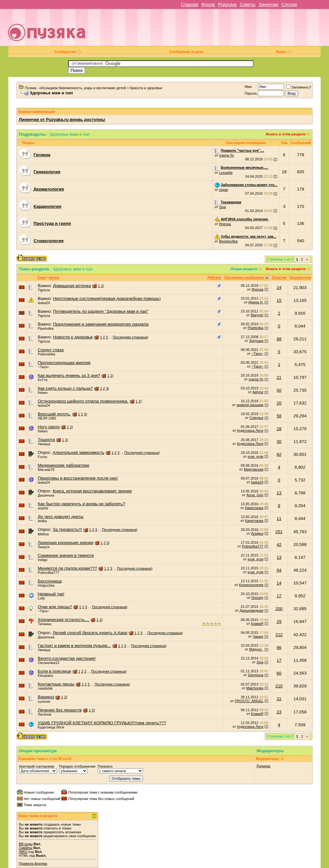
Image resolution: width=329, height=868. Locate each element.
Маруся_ (256, 649)
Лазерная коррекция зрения (66, 543)
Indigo (43, 560)
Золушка (256, 341)
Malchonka (255, 688)
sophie (43, 508)
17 (279, 596)
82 (279, 454)
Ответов (279, 277)
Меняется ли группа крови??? (67, 568)
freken (43, 393)
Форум (208, 4)
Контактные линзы (56, 684)
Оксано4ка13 (49, 663)
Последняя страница (130, 337)
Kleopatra (45, 676)
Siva (222, 207)
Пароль (251, 93)
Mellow (43, 534)
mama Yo (227, 155)
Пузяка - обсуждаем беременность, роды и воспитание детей (75, 88)
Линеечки (268, 4)
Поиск (284, 52)
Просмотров (300, 277)
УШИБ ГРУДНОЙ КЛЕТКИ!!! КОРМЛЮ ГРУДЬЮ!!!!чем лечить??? (102, 723)
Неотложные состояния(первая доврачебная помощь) (107, 298)
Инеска (225, 224)
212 (279, 635)
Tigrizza (44, 290)
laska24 (44, 303)
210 (279, 686)
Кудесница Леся (250, 430)
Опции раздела (244, 269)
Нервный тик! (51, 594)
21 (279, 377)
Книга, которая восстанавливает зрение (92, 491)
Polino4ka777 (253, 546)
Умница (44, 444)
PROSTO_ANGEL (249, 701)
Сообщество (67, 52)
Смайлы (26, 848)
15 (279, 300)
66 (279, 647)
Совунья (257, 418)
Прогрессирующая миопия (64, 363)
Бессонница (50, 581)
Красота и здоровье (146, 88)
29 (279, 621)
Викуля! (257, 315)
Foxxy (43, 457)
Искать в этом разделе (286, 134)
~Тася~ (258, 353)
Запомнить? (299, 87)
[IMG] (23, 852)
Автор (54, 277)
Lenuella (226, 173)
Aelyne (258, 392)
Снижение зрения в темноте (66, 555)
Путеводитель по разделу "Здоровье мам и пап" (101, 311)
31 (279, 699)
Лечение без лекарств (60, 710)
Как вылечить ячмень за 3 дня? (69, 375)
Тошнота (46, 440)
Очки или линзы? (55, 607)
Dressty (257, 598)
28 (279, 429)
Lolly (42, 598)
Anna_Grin (255, 495)
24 (279, 288)
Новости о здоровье (73, 337)
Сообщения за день (187, 52)
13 (279, 493)
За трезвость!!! (67, 529)
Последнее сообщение (244, 277)
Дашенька (46, 495)
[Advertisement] (211, 30)
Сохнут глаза (51, 350)
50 (279, 390)
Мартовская (254, 469)
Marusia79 (46, 470)
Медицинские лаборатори (64, 465)
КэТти (43, 380)
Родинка (264, 766)
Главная (189, 4)
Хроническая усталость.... (64, 620)
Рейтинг (214, 277)
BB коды (26, 844)
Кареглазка (254, 508)
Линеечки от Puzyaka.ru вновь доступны (62, 119)
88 (279, 339)
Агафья (257, 533)
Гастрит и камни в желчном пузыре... (75, 646)
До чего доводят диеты (61, 517)
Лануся (44, 547)
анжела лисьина (250, 405)
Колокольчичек (251, 585)
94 (279, 570)
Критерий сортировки (37, 766)
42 (279, 545)
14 (279, 583)
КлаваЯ (257, 624)
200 (279, 609)
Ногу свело (49, 427)
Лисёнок (45, 714)
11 (279, 519)
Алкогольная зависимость (79, 452)
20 (279, 403)
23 (279, 712)
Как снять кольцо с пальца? (65, 388)
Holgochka (46, 585)
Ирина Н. (256, 302)
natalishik (45, 688)
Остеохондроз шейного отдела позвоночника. (83, 401)
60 (279, 673)
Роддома (227, 4)
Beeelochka (228, 241)
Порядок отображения (77, 766)
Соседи (289, 4)
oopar (224, 190)
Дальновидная (251, 610)
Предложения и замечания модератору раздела (101, 324)
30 (279, 442)
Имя (248, 87)
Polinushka (47, 354)
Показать (105, 766)
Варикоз (46, 697)
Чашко (258, 636)
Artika (42, 521)
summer (44, 702)
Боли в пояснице (55, 671)
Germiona (255, 675)
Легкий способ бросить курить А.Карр (90, 633)
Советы (248, 4)
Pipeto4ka (46, 328)
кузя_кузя (256, 456)
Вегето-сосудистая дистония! (67, 658)
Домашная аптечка (72, 286)
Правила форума (33, 864)
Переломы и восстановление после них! (78, 478)
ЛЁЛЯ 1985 (47, 418)
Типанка (45, 624)
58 (279, 416)
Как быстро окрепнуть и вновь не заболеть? (82, 504)
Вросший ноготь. (54, 414)
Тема (41, 277)
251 (279, 532)
